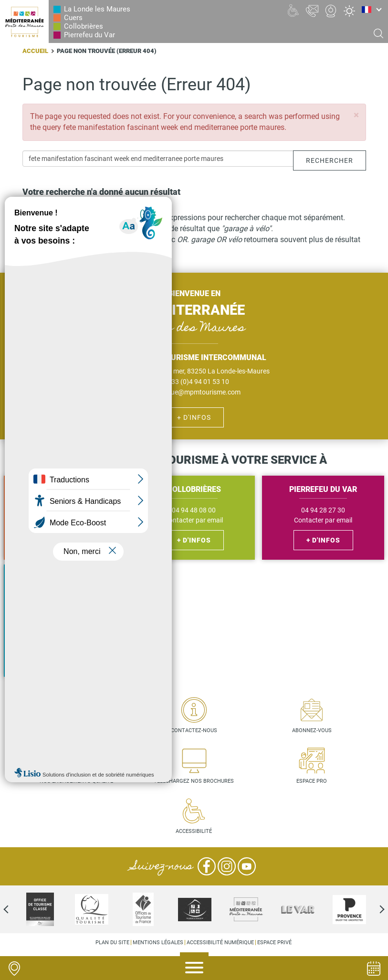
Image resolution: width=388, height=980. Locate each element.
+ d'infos (194, 417)
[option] (195, 909)
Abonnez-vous (312, 730)
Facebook (207, 866)
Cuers (73, 18)
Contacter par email (64, 520)
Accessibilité (194, 831)
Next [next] (374, 909)
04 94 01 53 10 (64, 623)
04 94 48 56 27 (64, 510)
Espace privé (274, 943)
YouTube (247, 866)
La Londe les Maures (97, 9)
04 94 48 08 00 (194, 510)
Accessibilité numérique (220, 943)
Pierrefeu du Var (89, 35)
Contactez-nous (194, 730)
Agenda (374, 969)
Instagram (227, 866)
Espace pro (312, 781)
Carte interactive (76, 730)
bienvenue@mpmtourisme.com (194, 392)
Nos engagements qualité (76, 781)
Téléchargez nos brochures (194, 781)
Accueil (35, 51)
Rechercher (330, 160)
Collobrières (84, 26)
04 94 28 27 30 (323, 510)
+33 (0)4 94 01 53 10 (198, 382)
